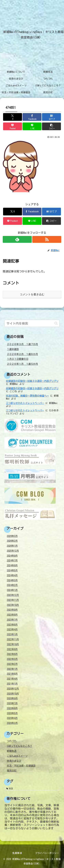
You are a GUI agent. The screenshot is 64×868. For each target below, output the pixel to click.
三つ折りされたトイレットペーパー (25, 403)
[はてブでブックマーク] (51, 117)
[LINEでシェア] (32, 126)
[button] (51, 126)
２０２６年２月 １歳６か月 (22, 354)
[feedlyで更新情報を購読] (17, 239)
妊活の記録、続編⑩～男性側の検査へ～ (27, 396)
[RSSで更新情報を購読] (47, 239)
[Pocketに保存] (13, 126)
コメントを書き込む (32, 294)
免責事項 (17, 853)
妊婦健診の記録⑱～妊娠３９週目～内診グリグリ (32, 381)
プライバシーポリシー (47, 853)
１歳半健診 (13, 349)
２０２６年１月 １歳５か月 (22, 364)
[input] (32, 323)
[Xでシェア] (13, 117)
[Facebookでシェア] (32, 117)
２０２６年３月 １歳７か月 (22, 344)
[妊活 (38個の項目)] (32, 788)
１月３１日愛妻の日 (18, 359)
